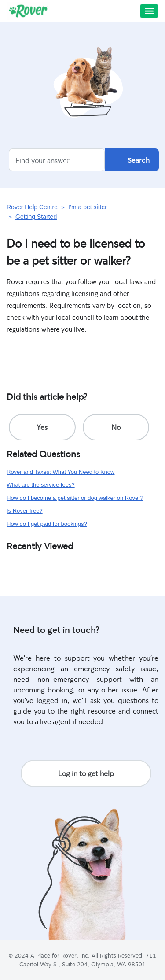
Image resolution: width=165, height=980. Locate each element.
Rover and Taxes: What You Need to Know (60, 472)
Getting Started (36, 217)
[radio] (42, 427)
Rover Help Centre (32, 207)
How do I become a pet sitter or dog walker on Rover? (75, 498)
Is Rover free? (25, 511)
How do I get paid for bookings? (47, 524)
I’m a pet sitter (88, 207)
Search (132, 160)
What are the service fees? (41, 485)
